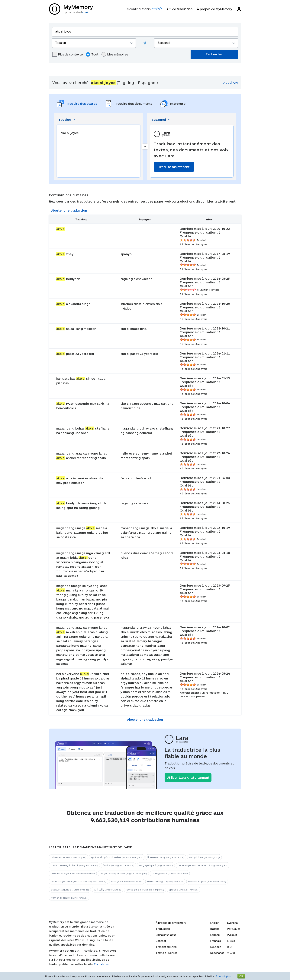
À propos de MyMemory (215, 9)
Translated (166, 947)
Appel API (231, 82)
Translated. (102, 964)
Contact (161, 941)
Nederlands (217, 953)
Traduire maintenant (174, 167)
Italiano (215, 929)
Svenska (232, 923)
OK (241, 976)
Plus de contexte (68, 54)
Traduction (163, 929)
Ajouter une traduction (69, 210)
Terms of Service (167, 953)
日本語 (231, 941)
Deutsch (216, 947)
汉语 (230, 947)
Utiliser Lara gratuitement (188, 777)
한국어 (231, 953)
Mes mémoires (115, 54)
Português (234, 929)
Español (215, 935)
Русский (232, 935)
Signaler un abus (166, 935)
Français (216, 941)
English (215, 923)
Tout (92, 54)
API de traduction (179, 9)
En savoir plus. (223, 976)
